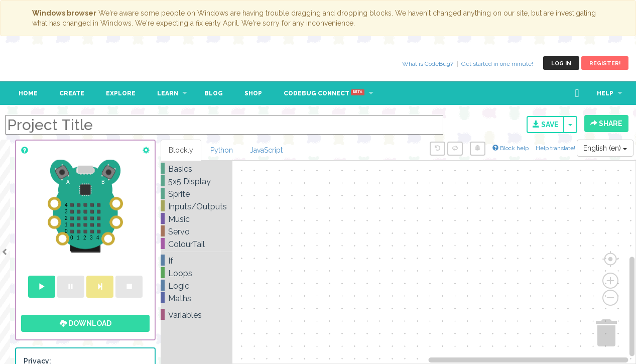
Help (605, 93)
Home (28, 93)
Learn (168, 93)
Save (546, 125)
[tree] (197, 242)
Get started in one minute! (497, 64)
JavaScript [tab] (266, 150)
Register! (605, 64)
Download (86, 323)
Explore (121, 93)
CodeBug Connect (324, 93)
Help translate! (556, 148)
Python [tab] (222, 150)
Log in (561, 64)
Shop (253, 93)
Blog (214, 93)
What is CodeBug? (428, 64)
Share (606, 124)
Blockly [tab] (181, 150)
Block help (511, 148)
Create (72, 93)
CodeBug (41, 63)
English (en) (605, 148)
